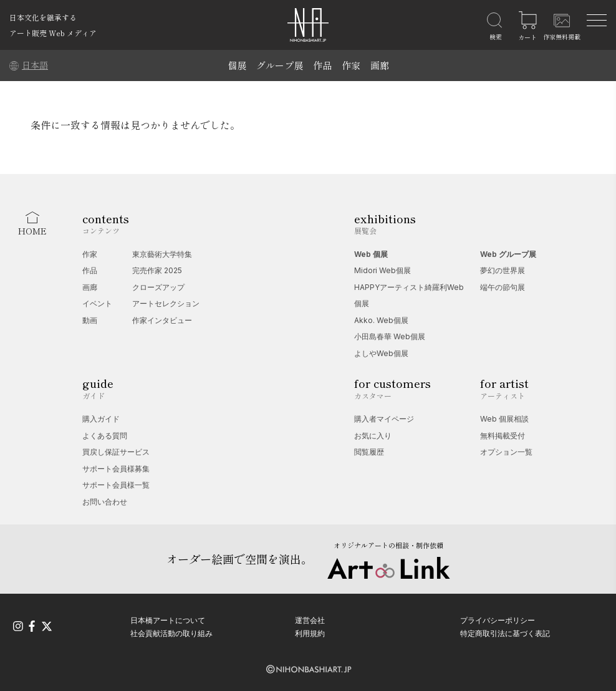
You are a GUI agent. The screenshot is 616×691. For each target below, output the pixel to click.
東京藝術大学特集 (162, 254)
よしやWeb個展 (381, 353)
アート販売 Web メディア (53, 33)
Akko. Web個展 (381, 320)
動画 (90, 320)
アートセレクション (166, 303)
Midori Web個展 (383, 270)
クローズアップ (158, 287)
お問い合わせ (105, 502)
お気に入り (373, 436)
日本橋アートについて (168, 620)
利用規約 (310, 633)
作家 (351, 65)
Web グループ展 (508, 254)
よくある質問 (105, 436)
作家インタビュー (162, 320)
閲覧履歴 (369, 452)
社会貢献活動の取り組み (171, 633)
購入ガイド (101, 419)
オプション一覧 (506, 452)
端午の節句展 (503, 287)
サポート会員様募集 (116, 469)
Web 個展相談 (504, 419)
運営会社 (310, 620)
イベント (97, 303)
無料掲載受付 (503, 436)
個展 (237, 65)
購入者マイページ (384, 419)
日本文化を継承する (43, 17)
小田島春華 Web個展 (390, 336)
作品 (322, 65)
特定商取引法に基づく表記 (505, 633)
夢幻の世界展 (503, 270)
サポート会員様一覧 (116, 485)
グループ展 (280, 65)
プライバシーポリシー (498, 620)
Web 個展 (371, 254)
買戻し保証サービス (116, 452)
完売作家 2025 (157, 270)
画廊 (380, 65)
